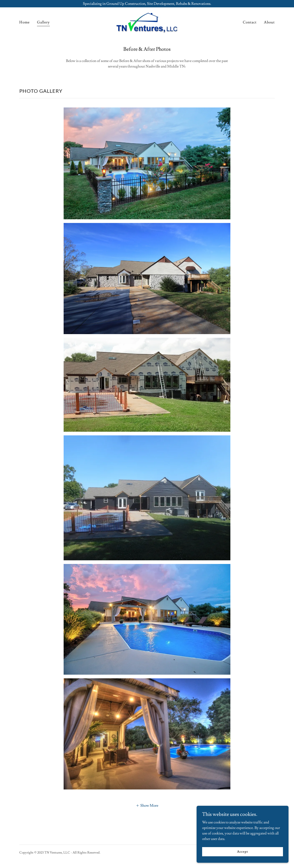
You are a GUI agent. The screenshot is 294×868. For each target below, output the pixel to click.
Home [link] (24, 22)
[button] (147, 805)
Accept (242, 851)
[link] (147, 21)
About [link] (269, 22)
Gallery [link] (43, 22)
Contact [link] (250, 22)
